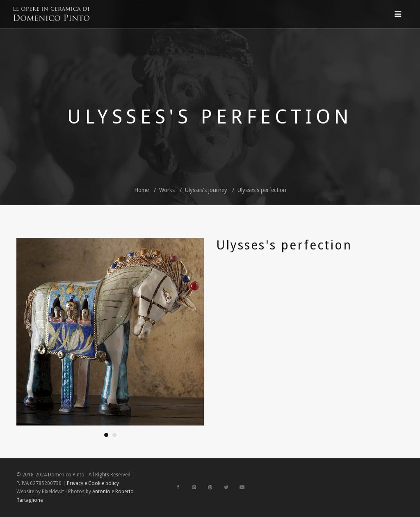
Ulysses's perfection (262, 190)
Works (167, 190)
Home (142, 190)
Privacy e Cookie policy (93, 483)
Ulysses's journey (206, 190)
